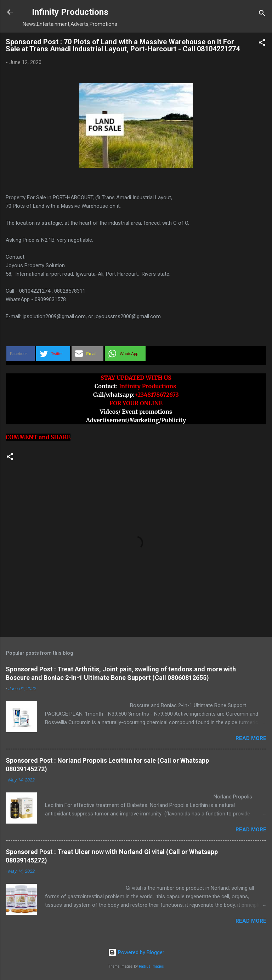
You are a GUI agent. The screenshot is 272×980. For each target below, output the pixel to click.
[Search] (262, 14)
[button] (262, 44)
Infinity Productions (70, 12)
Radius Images (151, 966)
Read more (251, 738)
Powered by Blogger (136, 952)
